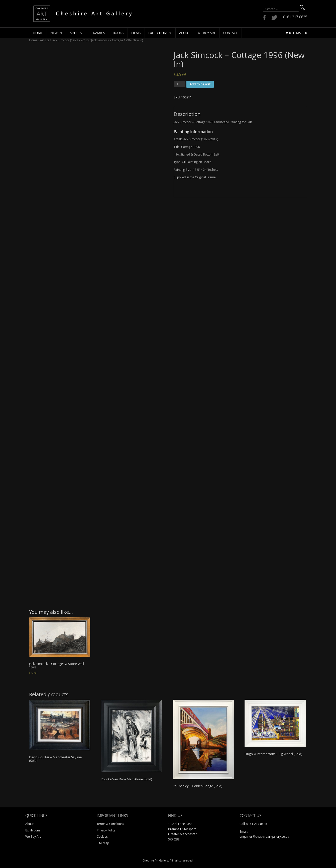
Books (118, 33)
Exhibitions (160, 33)
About (184, 33)
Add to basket (200, 84)
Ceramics (97, 33)
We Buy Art (206, 33)
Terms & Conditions (110, 824)
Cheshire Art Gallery (155, 860)
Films (136, 33)
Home (38, 33)
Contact (230, 33)
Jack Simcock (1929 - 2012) (70, 40)
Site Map (103, 843)
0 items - (296, 33)
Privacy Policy (106, 830)
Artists (76, 33)
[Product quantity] (180, 84)
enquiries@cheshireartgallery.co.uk (264, 836)
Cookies (102, 836)
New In (56, 33)
